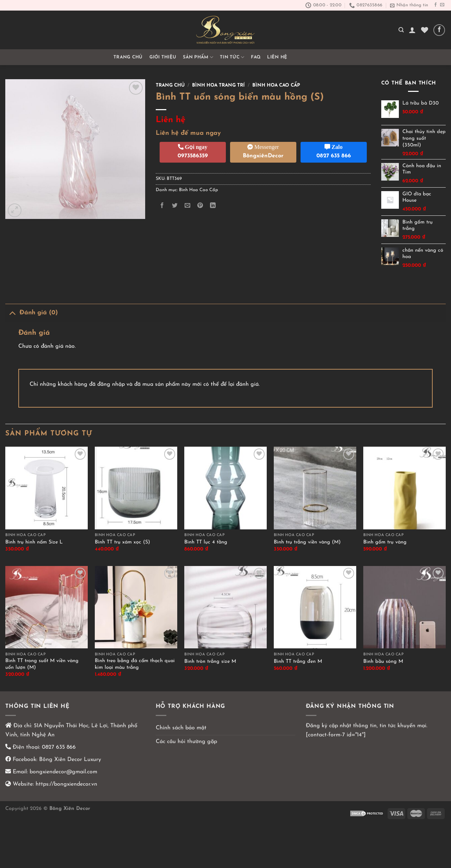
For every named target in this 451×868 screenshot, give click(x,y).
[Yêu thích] (425, 30)
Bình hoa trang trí (218, 85)
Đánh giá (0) (32, 313)
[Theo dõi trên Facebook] (435, 5)
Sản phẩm (198, 57)
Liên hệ (277, 57)
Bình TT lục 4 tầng (206, 542)
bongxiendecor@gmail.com (63, 772)
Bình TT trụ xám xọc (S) (122, 542)
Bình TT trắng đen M (298, 662)
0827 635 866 (59, 747)
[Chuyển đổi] (12, 313)
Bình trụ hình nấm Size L (34, 542)
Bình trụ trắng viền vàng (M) (307, 542)
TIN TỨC (232, 57)
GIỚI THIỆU (163, 57)
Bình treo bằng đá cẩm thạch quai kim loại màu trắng (135, 664)
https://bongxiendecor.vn (66, 784)
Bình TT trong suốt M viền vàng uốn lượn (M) (42, 664)
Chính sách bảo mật (181, 728)
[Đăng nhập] (412, 30)
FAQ (256, 57)
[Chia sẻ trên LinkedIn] (213, 206)
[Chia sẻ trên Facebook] (162, 206)
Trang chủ (128, 57)
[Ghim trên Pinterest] (200, 206)
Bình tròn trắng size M (210, 662)
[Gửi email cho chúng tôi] (442, 5)
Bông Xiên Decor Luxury (69, 760)
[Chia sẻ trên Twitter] (175, 206)
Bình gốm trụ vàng (385, 542)
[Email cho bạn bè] (187, 206)
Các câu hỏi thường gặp (186, 742)
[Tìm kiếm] (401, 30)
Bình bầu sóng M (383, 662)
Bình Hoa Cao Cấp (276, 85)
